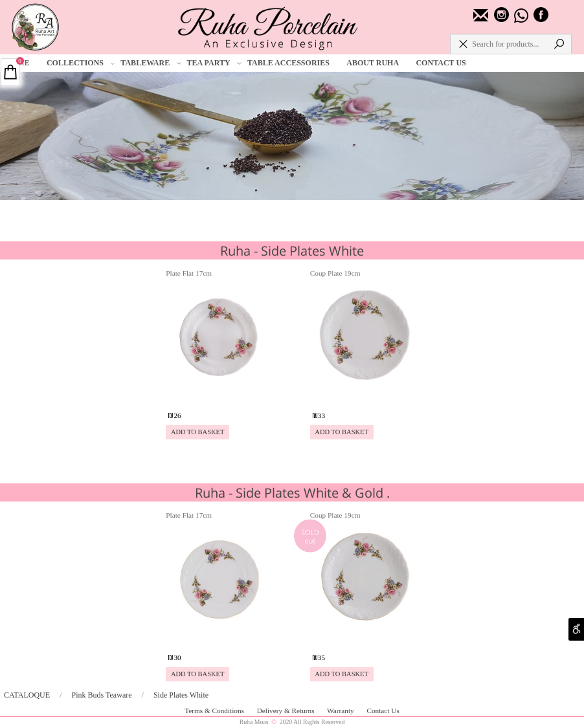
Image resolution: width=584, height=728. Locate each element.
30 (177, 657)
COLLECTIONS (81, 63)
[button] (197, 433)
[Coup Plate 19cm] (364, 398)
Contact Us (383, 711)
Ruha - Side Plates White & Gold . (292, 492)
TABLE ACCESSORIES (288, 63)
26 (177, 415)
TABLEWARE (151, 63)
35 (321, 657)
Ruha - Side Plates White (292, 250)
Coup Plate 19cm (335, 273)
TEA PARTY (214, 63)
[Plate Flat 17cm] (219, 398)
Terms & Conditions (215, 711)
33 (321, 415)
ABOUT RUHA (373, 63)
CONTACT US (441, 63)
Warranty (341, 711)
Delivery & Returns (287, 711)
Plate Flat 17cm (189, 273)
